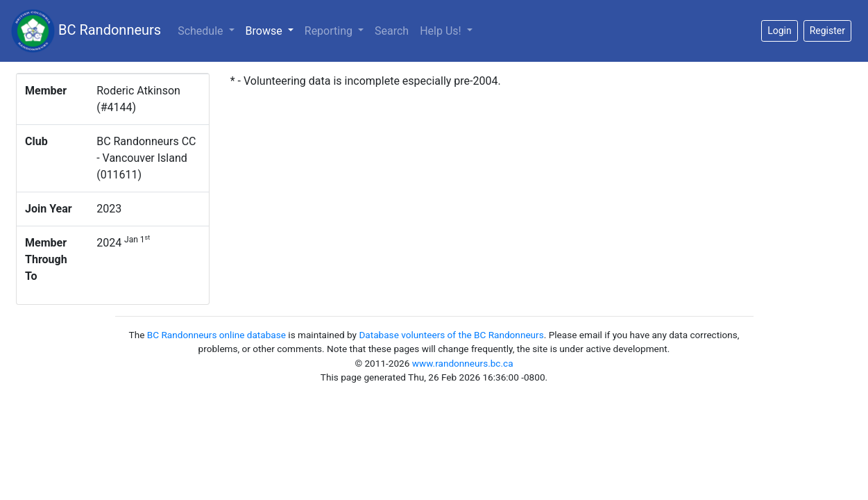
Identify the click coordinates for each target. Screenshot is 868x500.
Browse (272, 30)
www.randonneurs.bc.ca (463, 363)
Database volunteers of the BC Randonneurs (451, 335)
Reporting (330, 31)
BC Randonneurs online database (216, 335)
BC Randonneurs (86, 31)
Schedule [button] (202, 31)
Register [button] (827, 31)
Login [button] (780, 31)
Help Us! (442, 31)
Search (392, 31)
